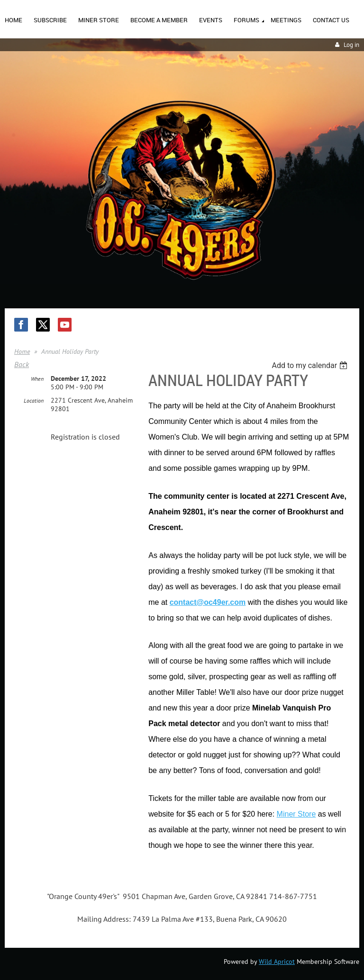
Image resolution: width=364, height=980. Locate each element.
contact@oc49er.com (208, 602)
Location (34, 400)
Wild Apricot (277, 962)
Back (22, 364)
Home (22, 351)
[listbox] (311, 365)
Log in (351, 45)
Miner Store (296, 814)
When (37, 379)
